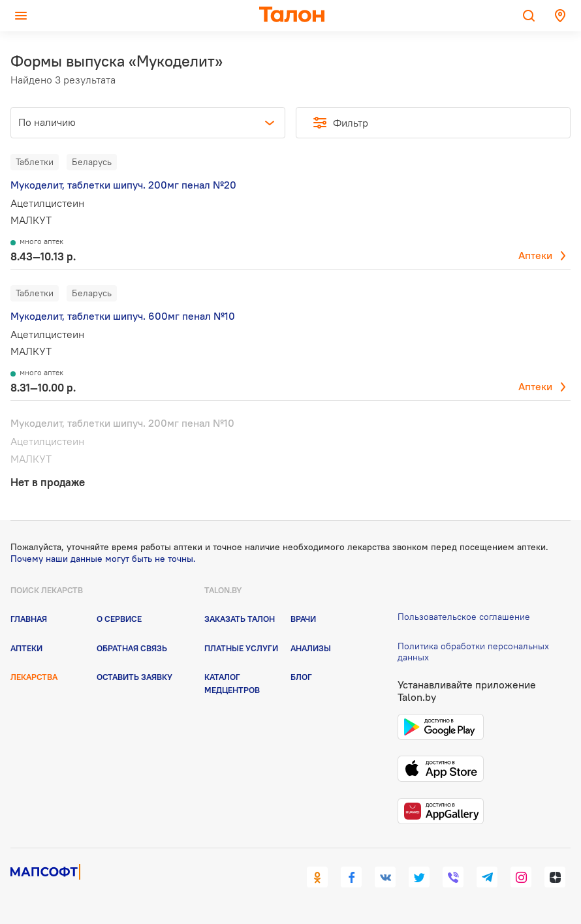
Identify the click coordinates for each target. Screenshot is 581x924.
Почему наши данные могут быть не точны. (103, 559)
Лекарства (34, 677)
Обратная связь (132, 648)
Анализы (311, 648)
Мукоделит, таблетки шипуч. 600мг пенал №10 (123, 316)
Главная (29, 619)
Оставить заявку (134, 677)
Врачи (303, 619)
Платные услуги (241, 648)
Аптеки (535, 255)
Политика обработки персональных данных (473, 652)
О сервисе (119, 619)
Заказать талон (240, 619)
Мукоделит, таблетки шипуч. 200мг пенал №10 (122, 423)
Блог (301, 677)
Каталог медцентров (232, 683)
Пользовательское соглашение (464, 617)
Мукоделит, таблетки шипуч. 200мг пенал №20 (123, 185)
